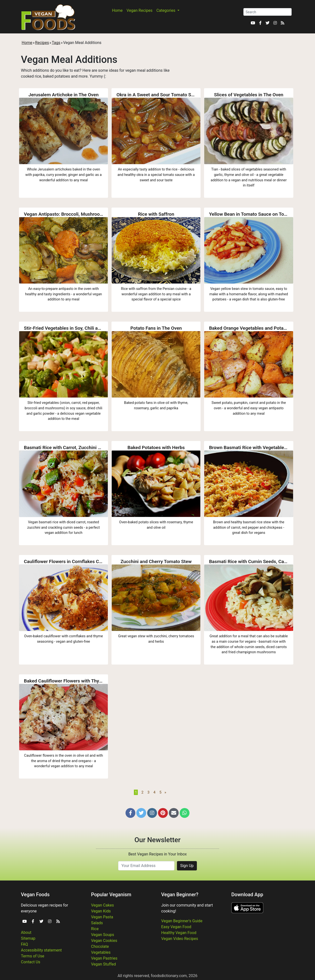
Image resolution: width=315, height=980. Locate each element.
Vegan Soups (103, 935)
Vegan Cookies (104, 941)
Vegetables (101, 952)
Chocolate (100, 946)
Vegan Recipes (139, 10)
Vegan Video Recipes (180, 939)
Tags (56, 43)
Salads (97, 923)
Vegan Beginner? (180, 895)
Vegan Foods (35, 895)
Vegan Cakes (102, 905)
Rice (95, 929)
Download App (247, 895)
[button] (130, 813)
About (26, 932)
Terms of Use (33, 956)
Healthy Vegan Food (179, 933)
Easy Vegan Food (176, 927)
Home (117, 10)
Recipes (42, 43)
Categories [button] (166, 10)
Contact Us (31, 962)
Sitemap (28, 938)
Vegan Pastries (104, 958)
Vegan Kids (101, 911)
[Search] (268, 12)
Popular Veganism (111, 895)
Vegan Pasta (102, 917)
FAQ (24, 944)
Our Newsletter (157, 840)
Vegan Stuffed (103, 964)
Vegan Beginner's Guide (182, 921)
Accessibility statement (41, 950)
